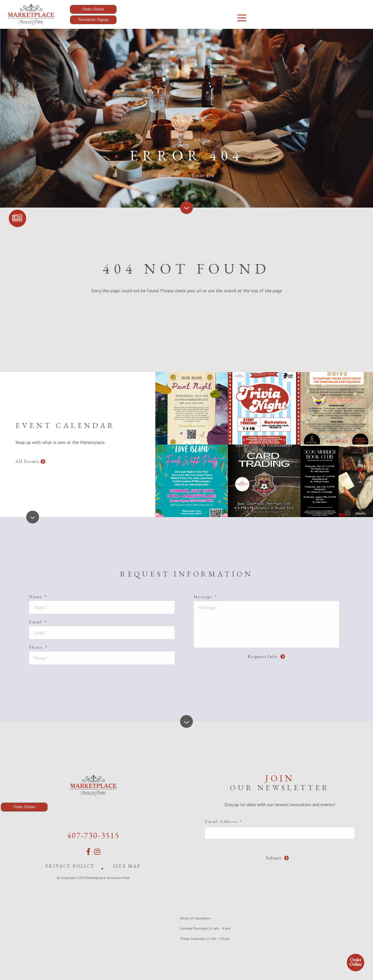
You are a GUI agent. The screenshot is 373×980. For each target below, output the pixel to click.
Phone (38, 647)
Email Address (224, 821)
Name (38, 597)
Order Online (356, 962)
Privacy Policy (70, 866)
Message (205, 597)
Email (38, 622)
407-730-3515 (93, 835)
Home (165, 175)
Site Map (127, 866)
